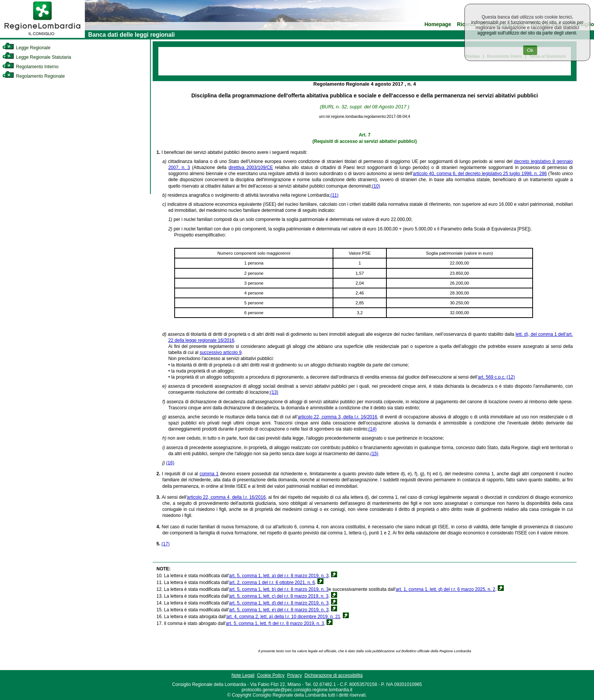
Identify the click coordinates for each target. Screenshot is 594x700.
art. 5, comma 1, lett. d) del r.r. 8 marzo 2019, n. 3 (279, 603)
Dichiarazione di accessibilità (334, 675)
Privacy (295, 675)
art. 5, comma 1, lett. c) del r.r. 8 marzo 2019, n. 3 (279, 596)
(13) (274, 392)
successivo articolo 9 (221, 352)
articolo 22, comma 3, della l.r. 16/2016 (338, 417)
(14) (373, 429)
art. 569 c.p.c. (492, 377)
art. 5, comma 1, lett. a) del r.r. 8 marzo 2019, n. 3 (279, 576)
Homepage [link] (438, 24)
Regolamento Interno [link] (30, 67)
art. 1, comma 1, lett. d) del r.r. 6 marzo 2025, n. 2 (446, 589)
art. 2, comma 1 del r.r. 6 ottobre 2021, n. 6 (272, 583)
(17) (165, 544)
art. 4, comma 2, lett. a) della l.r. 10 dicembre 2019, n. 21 (283, 617)
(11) (334, 195)
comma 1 (209, 474)
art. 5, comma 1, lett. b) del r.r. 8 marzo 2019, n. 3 (279, 589)
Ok (530, 50)
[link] (42, 36)
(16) (170, 463)
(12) (511, 377)
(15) (374, 454)
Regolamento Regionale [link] (34, 76)
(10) (376, 186)
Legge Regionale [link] (26, 48)
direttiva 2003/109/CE (251, 168)
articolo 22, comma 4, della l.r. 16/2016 (227, 497)
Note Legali (243, 675)
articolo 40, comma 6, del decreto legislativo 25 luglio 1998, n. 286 (480, 174)
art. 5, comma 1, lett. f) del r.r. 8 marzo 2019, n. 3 (275, 623)
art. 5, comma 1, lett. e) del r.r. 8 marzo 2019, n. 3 (279, 610)
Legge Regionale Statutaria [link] (37, 57)
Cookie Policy (271, 675)
